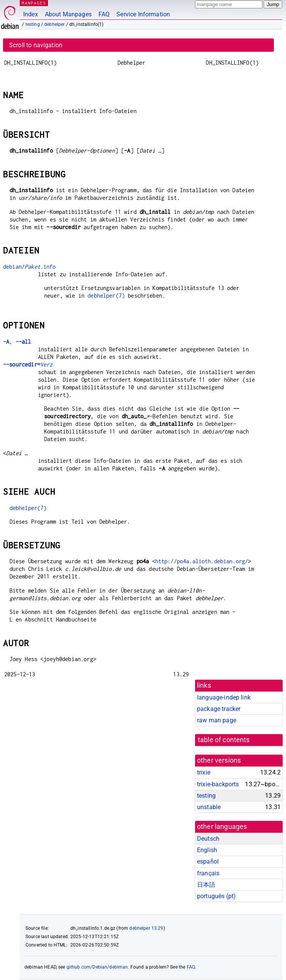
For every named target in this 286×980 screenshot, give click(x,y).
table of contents (224, 740)
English (207, 850)
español (208, 861)
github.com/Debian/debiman (97, 967)
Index (31, 14)
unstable (209, 807)
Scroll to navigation (36, 45)
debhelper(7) (106, 296)
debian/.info (29, 267)
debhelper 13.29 (146, 928)
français (208, 873)
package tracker (219, 709)
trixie (204, 772)
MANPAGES (34, 3)
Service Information (143, 14)
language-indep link (224, 697)
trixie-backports (218, 784)
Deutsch (208, 839)
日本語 (206, 885)
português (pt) (216, 896)
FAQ (104, 14)
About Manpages (68, 14)
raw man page (217, 720)
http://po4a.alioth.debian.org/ (202, 561)
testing (33, 24)
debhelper (54, 24)
